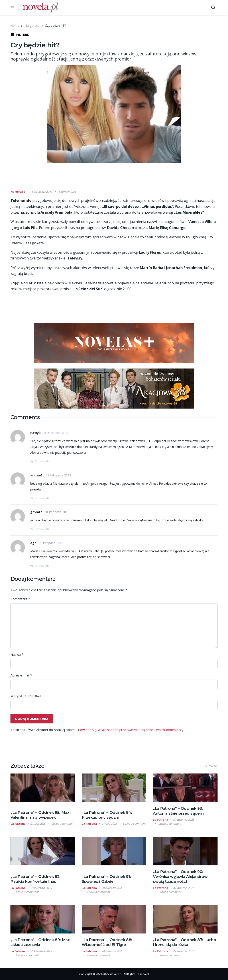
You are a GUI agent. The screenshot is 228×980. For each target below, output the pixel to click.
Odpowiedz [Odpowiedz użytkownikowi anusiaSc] (42, 498)
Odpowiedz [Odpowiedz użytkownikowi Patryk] (42, 461)
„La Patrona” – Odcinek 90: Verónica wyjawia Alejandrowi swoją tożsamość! (181, 877)
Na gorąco (32, 25)
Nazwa (17, 654)
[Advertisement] (114, 178)
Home (15, 25)
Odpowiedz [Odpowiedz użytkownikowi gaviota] (42, 529)
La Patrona (18, 824)
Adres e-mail (21, 675)
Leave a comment (63, 824)
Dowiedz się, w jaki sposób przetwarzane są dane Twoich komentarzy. (131, 730)
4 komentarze (67, 192)
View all (211, 766)
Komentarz (20, 599)
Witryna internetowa (26, 696)
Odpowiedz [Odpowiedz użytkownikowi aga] (42, 566)
